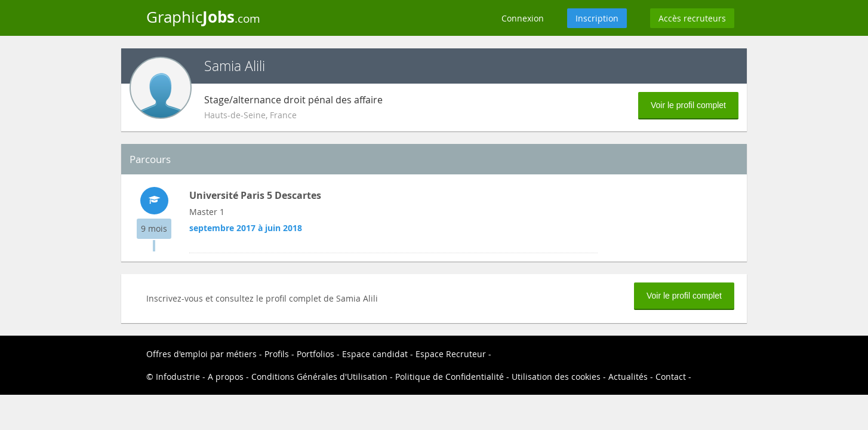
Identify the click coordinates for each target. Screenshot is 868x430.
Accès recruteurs (692, 18)
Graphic (203, 17)
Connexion (523, 18)
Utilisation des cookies (556, 377)
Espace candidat (375, 354)
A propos (226, 377)
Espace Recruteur (451, 354)
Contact (671, 377)
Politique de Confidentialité (450, 377)
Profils (277, 354)
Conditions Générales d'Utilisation (319, 377)
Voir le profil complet (688, 105)
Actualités (628, 377)
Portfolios (316, 354)
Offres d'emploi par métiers (201, 354)
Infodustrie (178, 377)
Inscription (597, 18)
